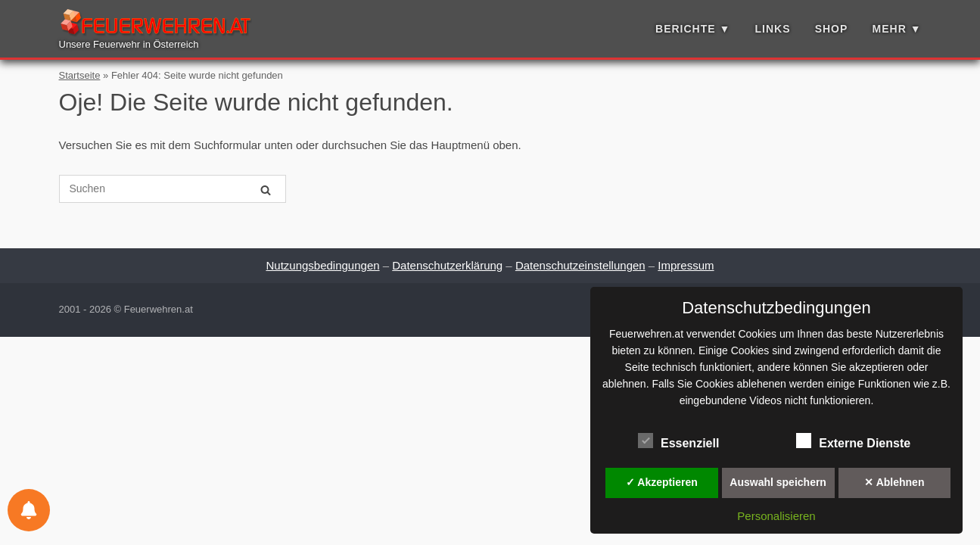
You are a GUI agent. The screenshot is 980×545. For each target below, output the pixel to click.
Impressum (686, 265)
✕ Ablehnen (894, 482)
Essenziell (678, 441)
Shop (832, 29)
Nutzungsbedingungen (322, 265)
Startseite (80, 75)
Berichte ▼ (693, 29)
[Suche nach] (173, 189)
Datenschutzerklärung (447, 265)
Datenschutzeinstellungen (580, 265)
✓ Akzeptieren (662, 482)
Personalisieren (776, 516)
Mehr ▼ (897, 29)
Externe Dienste (853, 441)
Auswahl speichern (778, 482)
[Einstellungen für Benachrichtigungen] (29, 510)
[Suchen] (266, 190)
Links (773, 29)
